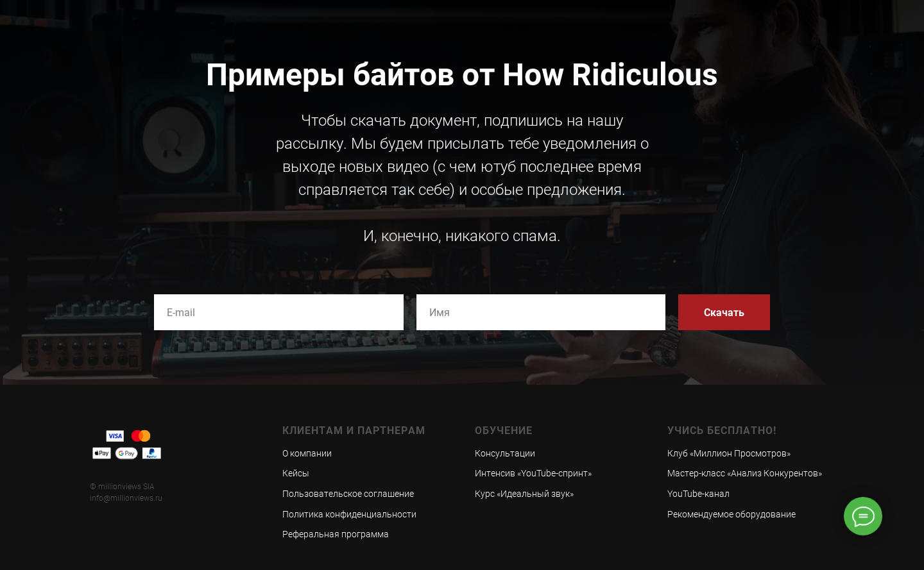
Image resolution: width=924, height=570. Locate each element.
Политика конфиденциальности (349, 514)
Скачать (724, 312)
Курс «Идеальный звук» (524, 493)
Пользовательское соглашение (348, 493)
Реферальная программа (336, 534)
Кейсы (296, 473)
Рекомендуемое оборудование (732, 514)
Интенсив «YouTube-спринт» (533, 473)
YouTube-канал (698, 493)
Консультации (505, 453)
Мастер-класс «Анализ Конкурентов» (745, 473)
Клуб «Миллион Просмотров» (729, 453)
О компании (307, 453)
